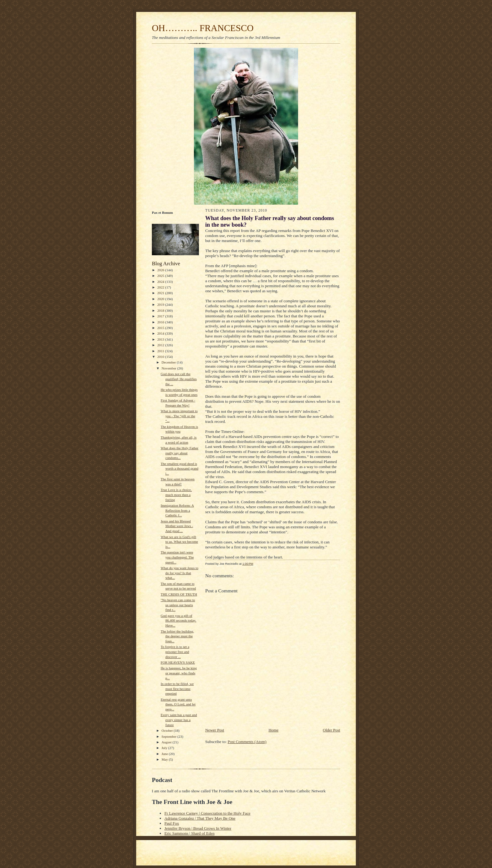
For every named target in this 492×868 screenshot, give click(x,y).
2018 (161, 310)
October (168, 731)
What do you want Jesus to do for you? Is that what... (179, 573)
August (167, 742)
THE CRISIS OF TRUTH (179, 594)
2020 (161, 299)
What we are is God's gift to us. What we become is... (179, 542)
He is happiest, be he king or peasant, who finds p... (179, 673)
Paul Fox (172, 823)
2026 (161, 270)
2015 (161, 328)
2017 (161, 316)
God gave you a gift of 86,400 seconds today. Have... (179, 620)
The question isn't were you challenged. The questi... (177, 557)
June (165, 754)
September (170, 736)
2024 (161, 282)
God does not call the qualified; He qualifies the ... (179, 379)
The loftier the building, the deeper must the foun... (177, 636)
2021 (161, 293)
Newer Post (215, 730)
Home (274, 730)
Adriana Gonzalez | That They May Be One (200, 818)
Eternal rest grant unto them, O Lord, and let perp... (178, 704)
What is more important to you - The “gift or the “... (179, 416)
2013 (161, 339)
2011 (161, 351)
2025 (161, 276)
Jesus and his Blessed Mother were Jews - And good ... (177, 526)
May (165, 759)
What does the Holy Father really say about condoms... (179, 453)
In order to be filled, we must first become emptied (177, 689)
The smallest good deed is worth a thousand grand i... (179, 469)
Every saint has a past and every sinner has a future (179, 720)
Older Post (332, 730)
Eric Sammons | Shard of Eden (190, 833)
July (165, 748)
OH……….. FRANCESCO (203, 28)
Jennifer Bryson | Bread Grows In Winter (198, 828)
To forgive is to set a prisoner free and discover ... (175, 652)
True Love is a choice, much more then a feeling (176, 495)
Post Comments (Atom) (247, 742)
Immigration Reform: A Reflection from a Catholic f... (177, 510)
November (169, 368)
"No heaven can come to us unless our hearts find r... (178, 605)
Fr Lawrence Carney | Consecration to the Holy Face (207, 813)
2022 (161, 287)
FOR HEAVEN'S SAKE (178, 662)
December (169, 362)
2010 (161, 357)
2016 (161, 322)
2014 (161, 333)
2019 (161, 305)
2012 (161, 345)
